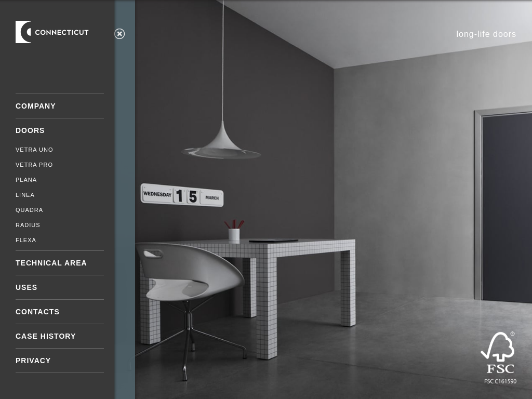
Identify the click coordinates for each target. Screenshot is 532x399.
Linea (25, 195)
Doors (30, 130)
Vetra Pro (34, 165)
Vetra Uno (35, 150)
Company (36, 106)
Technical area (51, 263)
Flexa (26, 240)
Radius (28, 225)
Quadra (29, 210)
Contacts (38, 312)
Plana (26, 180)
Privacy (33, 361)
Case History (46, 336)
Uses (26, 287)
